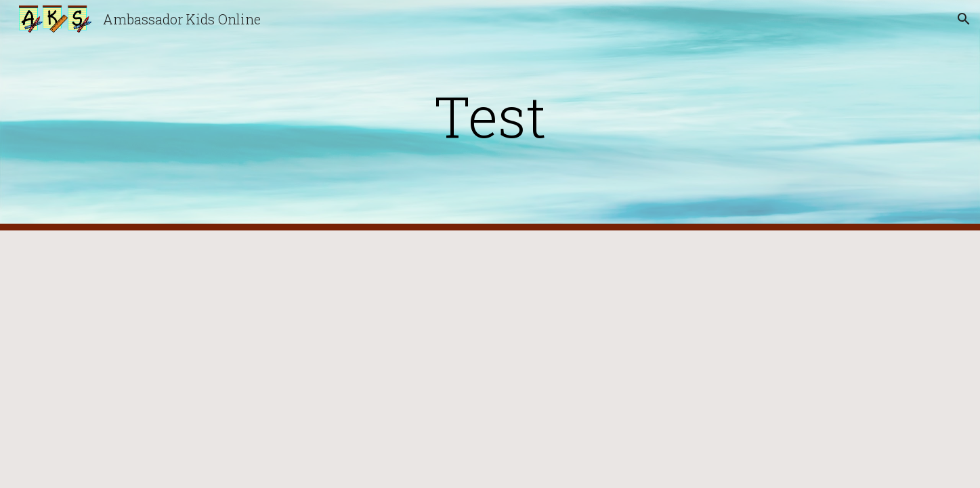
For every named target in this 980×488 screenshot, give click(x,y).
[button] (964, 19)
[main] (490, 116)
